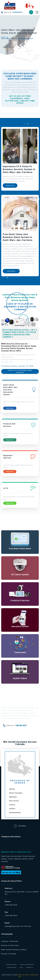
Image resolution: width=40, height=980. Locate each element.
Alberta (12, 789)
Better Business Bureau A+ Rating (14, 950)
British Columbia (16, 793)
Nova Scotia (14, 801)
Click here (27, 926)
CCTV (21, 967)
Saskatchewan (15, 812)
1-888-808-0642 (11, 916)
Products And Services (27, 964)
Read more (10, 185)
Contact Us (29, 967)
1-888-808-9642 (17, 12)
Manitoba (13, 797)
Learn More (11, 271)
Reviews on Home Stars (10, 945)
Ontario (12, 805)
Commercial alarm (11, 964)
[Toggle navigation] (37, 12)
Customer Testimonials (10, 941)
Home (3, 37)
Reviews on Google (9, 954)
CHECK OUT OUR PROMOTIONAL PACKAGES (20, 371)
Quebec (12, 809)
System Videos (12, 967)
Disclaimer (20, 826)
